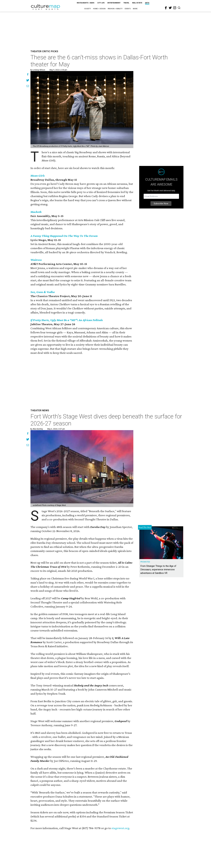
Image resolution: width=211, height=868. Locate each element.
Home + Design (99, 9)
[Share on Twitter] (28, 81)
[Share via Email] (28, 86)
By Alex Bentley (37, 429)
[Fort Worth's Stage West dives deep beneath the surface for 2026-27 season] (82, 469)
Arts (147, 3)
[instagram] (175, 8)
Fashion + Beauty (115, 9)
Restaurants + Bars (86, 3)
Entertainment (114, 3)
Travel (126, 3)
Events (128, 9)
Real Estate (137, 3)
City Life (101, 3)
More (135, 9)
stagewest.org (120, 828)
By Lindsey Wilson (38, 70)
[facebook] (166, 8)
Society (88, 9)
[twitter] (170, 8)
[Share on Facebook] (28, 75)
